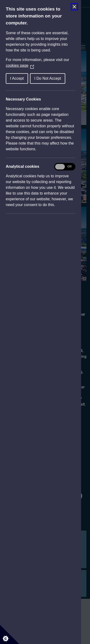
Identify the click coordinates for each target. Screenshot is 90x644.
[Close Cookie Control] (74, 7)
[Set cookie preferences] (10, 634)
